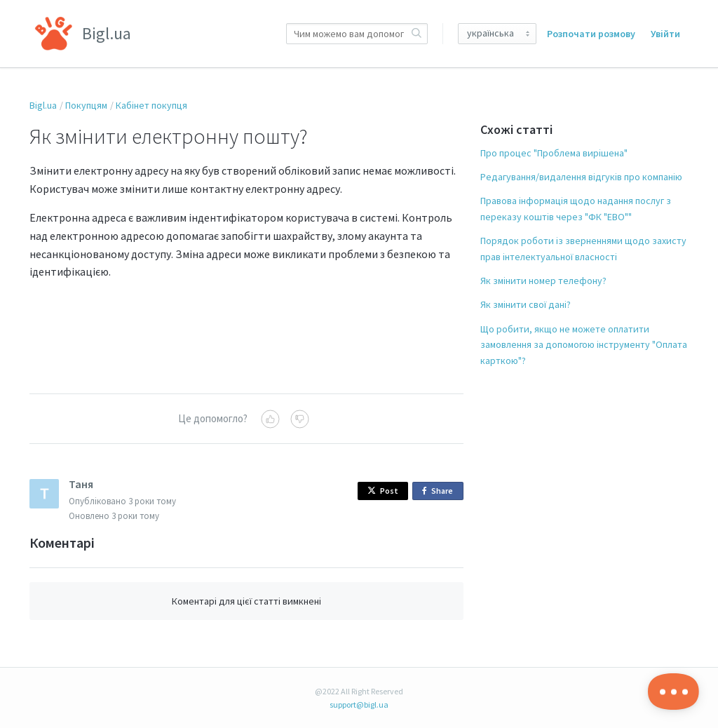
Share (440, 491)
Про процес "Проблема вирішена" (554, 153)
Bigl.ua (43, 105)
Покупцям (86, 105)
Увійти (665, 34)
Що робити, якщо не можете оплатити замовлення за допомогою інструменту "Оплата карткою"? (584, 345)
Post (383, 491)
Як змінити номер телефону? (543, 281)
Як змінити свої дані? (526, 304)
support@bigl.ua (359, 705)
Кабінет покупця (151, 105)
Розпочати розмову (591, 34)
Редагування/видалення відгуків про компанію (581, 177)
